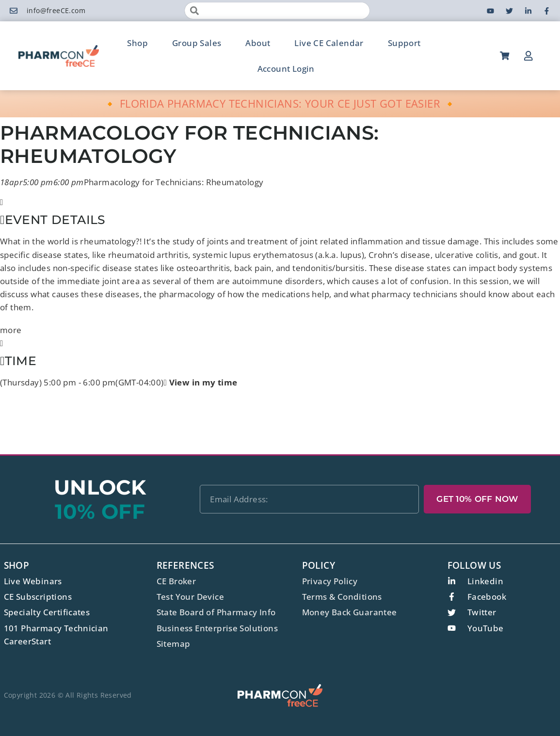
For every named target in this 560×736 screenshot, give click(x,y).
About (258, 43)
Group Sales (197, 43)
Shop (137, 43)
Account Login (286, 69)
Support (404, 43)
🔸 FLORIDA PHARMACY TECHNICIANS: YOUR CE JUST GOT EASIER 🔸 (280, 103)
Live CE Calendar (329, 43)
